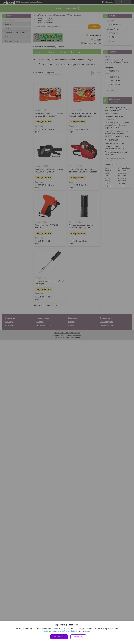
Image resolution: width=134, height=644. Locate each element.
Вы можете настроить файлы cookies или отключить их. (66, 631)
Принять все (59, 637)
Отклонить (78, 637)
